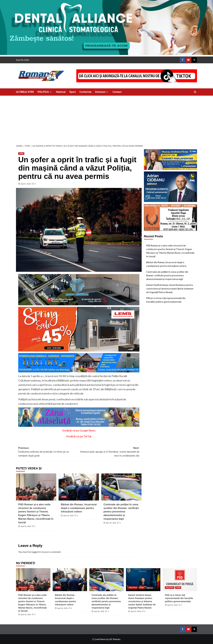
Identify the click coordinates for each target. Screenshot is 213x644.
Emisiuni (102, 92)
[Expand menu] (51, 92)
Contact (117, 92)
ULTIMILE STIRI (25, 92)
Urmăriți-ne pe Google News (79, 430)
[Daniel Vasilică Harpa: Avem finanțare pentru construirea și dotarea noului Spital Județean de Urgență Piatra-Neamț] (143, 580)
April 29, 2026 (136, 611)
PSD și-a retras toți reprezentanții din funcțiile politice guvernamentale (166, 300)
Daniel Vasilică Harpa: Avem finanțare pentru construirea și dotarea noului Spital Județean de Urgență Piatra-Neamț (170, 289)
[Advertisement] (106, 118)
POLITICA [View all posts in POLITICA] (23, 497)
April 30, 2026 (26, 526)
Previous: (48, 452)
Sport (73, 92)
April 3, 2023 (26, 184)
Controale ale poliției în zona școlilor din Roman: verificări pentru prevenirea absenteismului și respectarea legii (121, 512)
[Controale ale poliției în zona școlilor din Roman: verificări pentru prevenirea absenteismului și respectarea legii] (121, 487)
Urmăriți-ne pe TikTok (79, 436)
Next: (109, 452)
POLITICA (45, 92)
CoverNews (100, 639)
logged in (36, 552)
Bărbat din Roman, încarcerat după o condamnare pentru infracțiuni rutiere (79, 508)
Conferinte (86, 92)
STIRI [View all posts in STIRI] (21, 153)
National (61, 92)
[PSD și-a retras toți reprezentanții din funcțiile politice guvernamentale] (180, 580)
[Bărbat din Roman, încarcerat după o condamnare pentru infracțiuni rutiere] (79, 487)
